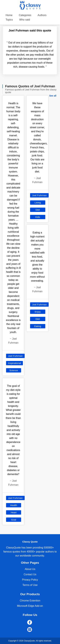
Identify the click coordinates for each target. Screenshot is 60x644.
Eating (38, 326)
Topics (9, 20)
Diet (38, 210)
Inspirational (14, 363)
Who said (25, 20)
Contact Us (30, 574)
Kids (38, 217)
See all (53, 96)
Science (14, 370)
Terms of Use (30, 585)
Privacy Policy (30, 580)
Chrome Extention (30, 601)
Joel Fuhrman (15, 356)
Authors (42, 15)
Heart (14, 512)
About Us (30, 569)
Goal (14, 520)
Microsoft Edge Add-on (30, 606)
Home (9, 15)
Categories (25, 15)
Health (14, 505)
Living (38, 203)
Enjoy (38, 312)
